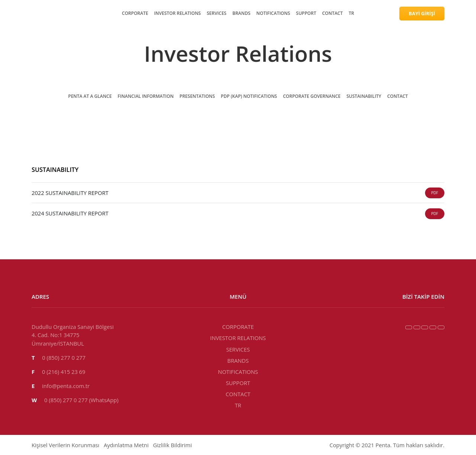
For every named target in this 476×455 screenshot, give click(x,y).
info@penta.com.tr (30, 381)
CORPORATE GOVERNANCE (57, 220)
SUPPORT (31, 58)
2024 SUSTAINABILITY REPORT (133, 300)
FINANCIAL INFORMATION (55, 200)
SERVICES (32, 38)
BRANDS (30, 45)
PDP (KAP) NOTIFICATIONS (55, 213)
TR (22, 72)
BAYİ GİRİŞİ (20, 84)
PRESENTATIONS (41, 206)
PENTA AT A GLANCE (46, 193)
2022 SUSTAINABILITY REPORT (46, 300)
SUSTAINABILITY (42, 226)
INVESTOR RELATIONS (49, 31)
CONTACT (32, 65)
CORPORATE (35, 25)
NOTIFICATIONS (40, 52)
